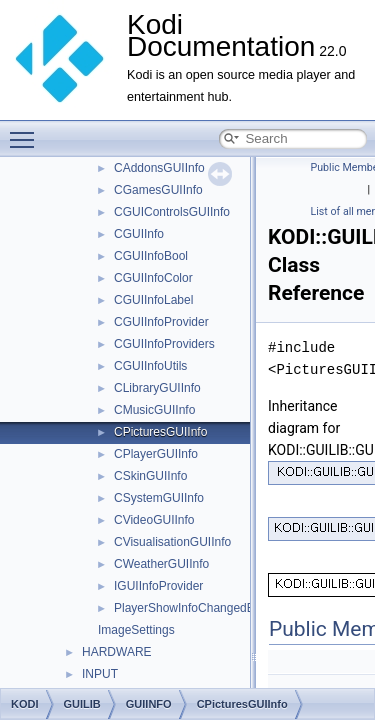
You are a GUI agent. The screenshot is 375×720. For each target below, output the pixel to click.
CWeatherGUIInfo (161, 564)
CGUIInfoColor (153, 278)
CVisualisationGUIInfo (172, 542)
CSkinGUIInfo (150, 476)
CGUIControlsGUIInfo (172, 212)
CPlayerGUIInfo (156, 454)
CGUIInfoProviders (164, 344)
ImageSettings (136, 630)
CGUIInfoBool (151, 256)
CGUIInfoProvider (161, 322)
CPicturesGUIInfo (160, 432)
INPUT (100, 674)
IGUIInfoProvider (158, 586)
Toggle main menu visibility (27, 131)
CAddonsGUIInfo (159, 168)
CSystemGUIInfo (159, 498)
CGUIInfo (139, 234)
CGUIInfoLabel (153, 300)
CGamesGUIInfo (158, 190)
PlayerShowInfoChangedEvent (195, 608)
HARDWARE (117, 652)
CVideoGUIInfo (154, 520)
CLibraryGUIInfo (157, 388)
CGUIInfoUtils (150, 366)
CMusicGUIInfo (154, 410)
